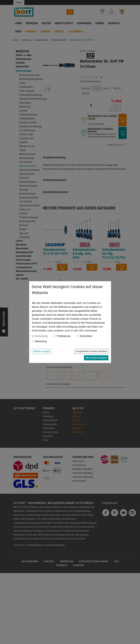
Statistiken (86, 336)
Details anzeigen (42, 351)
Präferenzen (64, 336)
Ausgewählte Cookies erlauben (91, 351)
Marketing (41, 341)
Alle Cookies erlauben (96, 358)
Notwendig (41, 336)
